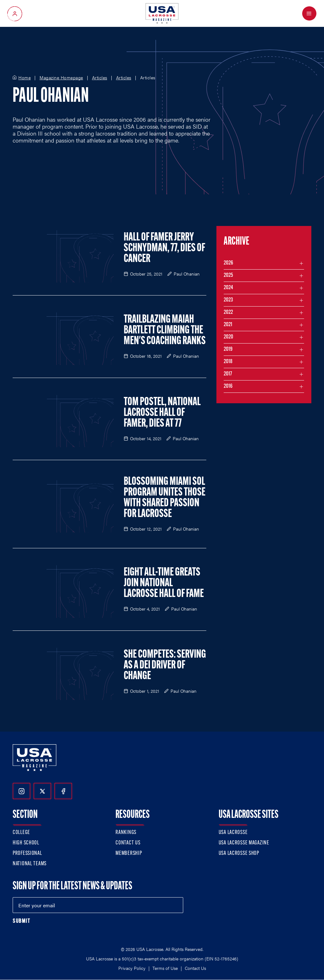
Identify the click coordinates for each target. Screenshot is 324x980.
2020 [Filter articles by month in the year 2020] (228, 337)
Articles (100, 78)
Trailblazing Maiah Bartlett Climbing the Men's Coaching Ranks (165, 331)
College (21, 833)
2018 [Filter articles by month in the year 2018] (228, 362)
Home (25, 78)
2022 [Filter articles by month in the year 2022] (228, 312)
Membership (129, 853)
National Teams (30, 864)
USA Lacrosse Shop (239, 853)
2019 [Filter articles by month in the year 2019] (228, 349)
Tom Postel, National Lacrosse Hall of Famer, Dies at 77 (162, 413)
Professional (27, 853)
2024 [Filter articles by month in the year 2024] (228, 288)
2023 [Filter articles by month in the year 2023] (228, 300)
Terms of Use (165, 968)
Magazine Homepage (61, 78)
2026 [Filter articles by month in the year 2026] (228, 263)
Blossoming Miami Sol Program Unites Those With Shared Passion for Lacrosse (165, 498)
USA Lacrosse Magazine (244, 843)
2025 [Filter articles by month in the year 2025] (228, 275)
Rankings (126, 833)
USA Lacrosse (233, 833)
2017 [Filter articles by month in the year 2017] (228, 374)
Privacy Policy (132, 968)
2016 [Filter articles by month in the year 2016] (228, 386)
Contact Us (128, 843)
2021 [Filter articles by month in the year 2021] (228, 325)
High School (26, 843)
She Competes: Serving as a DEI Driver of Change (165, 666)
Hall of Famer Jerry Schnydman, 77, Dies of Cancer (164, 248)
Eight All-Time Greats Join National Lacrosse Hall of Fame (164, 583)
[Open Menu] (309, 13)
